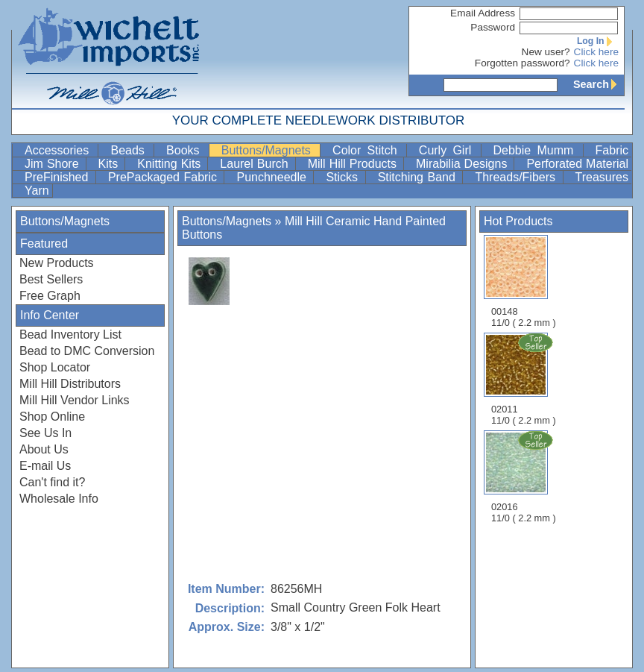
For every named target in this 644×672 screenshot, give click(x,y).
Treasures (602, 177)
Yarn (37, 191)
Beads (130, 150)
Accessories (60, 150)
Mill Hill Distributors (70, 384)
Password (493, 27)
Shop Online (52, 417)
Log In (598, 41)
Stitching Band (419, 177)
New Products (57, 263)
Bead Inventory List (70, 335)
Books (186, 150)
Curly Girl (448, 150)
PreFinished (59, 177)
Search (599, 84)
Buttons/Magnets (269, 150)
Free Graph (50, 296)
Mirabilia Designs (463, 164)
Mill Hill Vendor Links (75, 400)
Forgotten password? (523, 63)
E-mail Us (45, 466)
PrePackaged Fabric (165, 177)
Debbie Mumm (537, 150)
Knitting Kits (171, 164)
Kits (110, 164)
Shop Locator (55, 367)
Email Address (483, 13)
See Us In (45, 433)
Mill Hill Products (354, 164)
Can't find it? (52, 482)
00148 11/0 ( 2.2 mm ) (524, 282)
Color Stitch (368, 150)
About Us (44, 449)
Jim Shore (54, 164)
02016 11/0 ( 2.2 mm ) (525, 477)
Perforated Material (577, 164)
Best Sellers (51, 279)
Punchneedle (273, 177)
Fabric (612, 150)
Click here (596, 52)
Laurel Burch (256, 164)
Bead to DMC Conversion (87, 351)
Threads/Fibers (517, 177)
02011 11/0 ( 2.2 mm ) (525, 379)
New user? (546, 52)
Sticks (344, 177)
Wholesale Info (59, 499)
